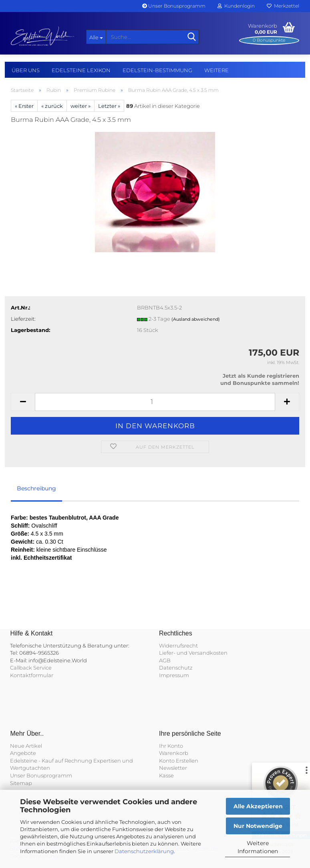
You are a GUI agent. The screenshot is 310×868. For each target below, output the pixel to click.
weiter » (81, 106)
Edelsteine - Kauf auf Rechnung (51, 761)
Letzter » (109, 106)
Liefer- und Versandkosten (193, 653)
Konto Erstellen (179, 761)
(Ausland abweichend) (196, 319)
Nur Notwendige (258, 826)
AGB (165, 660)
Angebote (23, 753)
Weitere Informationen (258, 847)
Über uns (26, 70)
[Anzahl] (155, 402)
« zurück (52, 106)
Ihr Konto (171, 746)
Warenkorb (174, 753)
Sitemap (21, 783)
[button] (23, 402)
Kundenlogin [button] (236, 6)
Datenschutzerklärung (144, 851)
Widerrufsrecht (178, 645)
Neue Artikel (26, 746)
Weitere (216, 70)
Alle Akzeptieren (258, 806)
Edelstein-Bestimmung (157, 70)
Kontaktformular (32, 675)
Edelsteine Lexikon (81, 70)
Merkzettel (283, 6)
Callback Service (31, 668)
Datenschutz (176, 668)
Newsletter (173, 768)
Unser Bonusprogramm (174, 6)
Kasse (166, 775)
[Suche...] (96, 37)
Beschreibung (36, 488)
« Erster (24, 106)
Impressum (174, 675)
